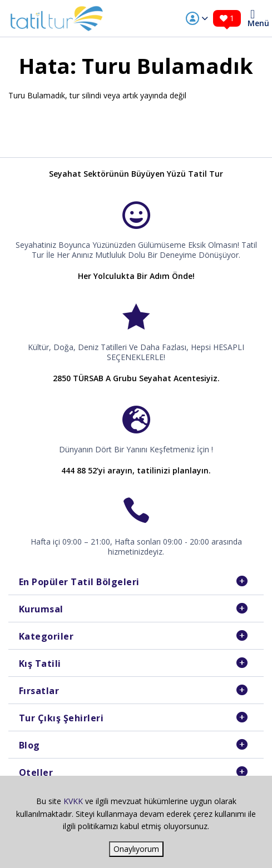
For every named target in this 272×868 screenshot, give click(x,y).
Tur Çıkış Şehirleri (61, 718)
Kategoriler (46, 636)
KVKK (73, 801)
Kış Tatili (40, 664)
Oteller (36, 772)
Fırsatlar (39, 691)
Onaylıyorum (136, 849)
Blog (29, 745)
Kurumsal (41, 609)
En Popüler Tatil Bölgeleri (79, 582)
